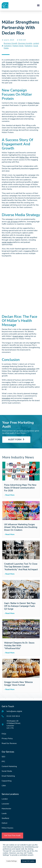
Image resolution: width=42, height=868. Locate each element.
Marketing (28, 46)
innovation (6, 398)
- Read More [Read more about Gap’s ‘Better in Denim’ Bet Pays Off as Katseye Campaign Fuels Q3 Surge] (9, 613)
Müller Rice (24, 157)
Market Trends (18, 46)
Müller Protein (33, 103)
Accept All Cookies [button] (28, 861)
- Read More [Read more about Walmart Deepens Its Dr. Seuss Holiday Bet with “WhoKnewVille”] (9, 653)
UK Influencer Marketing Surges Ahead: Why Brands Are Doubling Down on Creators (21, 527)
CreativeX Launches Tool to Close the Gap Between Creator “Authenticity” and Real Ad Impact (21, 567)
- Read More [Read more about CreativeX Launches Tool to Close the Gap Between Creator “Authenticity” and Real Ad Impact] (9, 574)
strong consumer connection (24, 369)
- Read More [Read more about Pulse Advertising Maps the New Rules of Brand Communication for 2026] (9, 495)
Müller (20, 64)
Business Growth (11, 43)
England (19, 62)
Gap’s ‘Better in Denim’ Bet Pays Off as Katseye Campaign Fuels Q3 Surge (20, 606)
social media (7, 242)
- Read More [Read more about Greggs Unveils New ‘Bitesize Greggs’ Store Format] (9, 689)
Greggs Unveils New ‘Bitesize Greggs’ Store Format (18, 684)
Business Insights (25, 43)
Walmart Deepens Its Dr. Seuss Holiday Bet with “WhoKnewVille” (19, 646)
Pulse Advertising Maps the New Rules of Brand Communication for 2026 (20, 488)
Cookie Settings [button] (12, 861)
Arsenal (9, 62)
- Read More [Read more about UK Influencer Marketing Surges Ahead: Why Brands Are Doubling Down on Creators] (9, 534)
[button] (38, 5)
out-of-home (13, 222)
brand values (18, 336)
